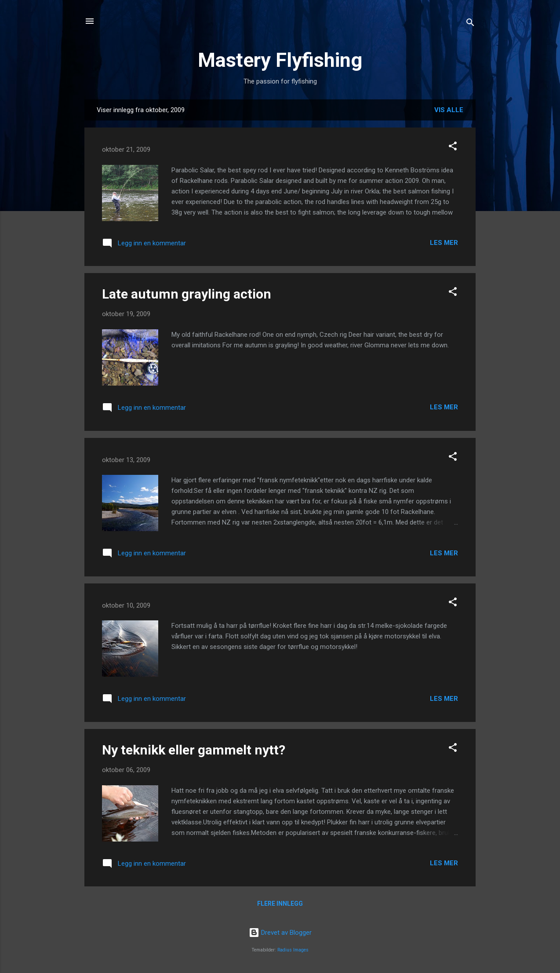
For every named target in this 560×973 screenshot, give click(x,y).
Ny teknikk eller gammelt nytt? (194, 750)
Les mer (444, 243)
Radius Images (293, 950)
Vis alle (449, 110)
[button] (453, 148)
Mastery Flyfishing (280, 60)
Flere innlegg (280, 904)
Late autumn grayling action (187, 294)
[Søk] (470, 24)
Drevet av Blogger (280, 933)
